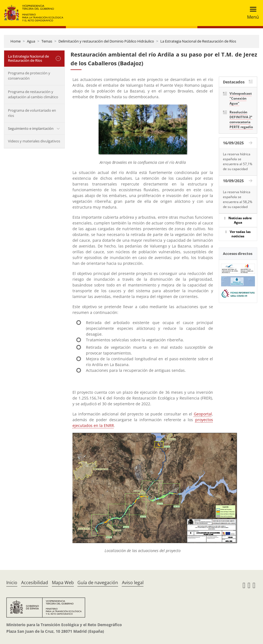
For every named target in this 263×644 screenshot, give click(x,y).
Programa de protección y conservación (29, 76)
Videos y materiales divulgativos (34, 141)
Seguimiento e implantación (31, 128)
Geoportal (203, 414)
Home (16, 41)
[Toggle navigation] (251, 13)
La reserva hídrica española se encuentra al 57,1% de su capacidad (238, 161)
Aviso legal (133, 583)
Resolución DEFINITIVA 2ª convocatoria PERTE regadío (241, 119)
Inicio (12, 583)
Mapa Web (63, 583)
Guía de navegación (98, 583)
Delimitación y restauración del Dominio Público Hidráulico (106, 41)
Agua (31, 41)
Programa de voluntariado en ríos (32, 113)
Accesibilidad (35, 583)
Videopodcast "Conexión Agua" (241, 98)
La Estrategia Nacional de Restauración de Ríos (198, 41)
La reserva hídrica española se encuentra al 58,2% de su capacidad (238, 199)
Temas (47, 41)
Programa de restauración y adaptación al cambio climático (33, 94)
